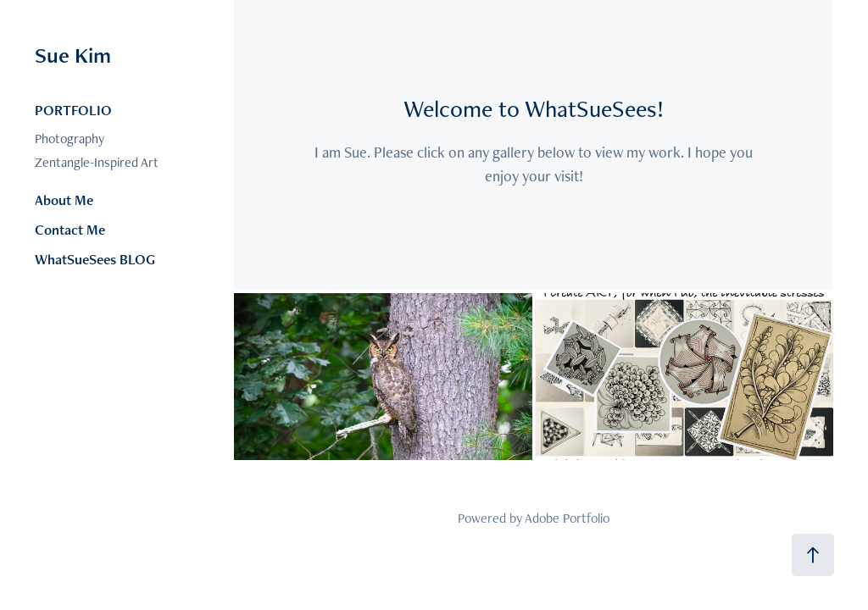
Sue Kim (73, 55)
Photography (70, 139)
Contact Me (70, 230)
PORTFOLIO (73, 110)
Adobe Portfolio (567, 518)
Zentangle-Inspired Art (97, 162)
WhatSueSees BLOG (95, 259)
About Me (64, 200)
